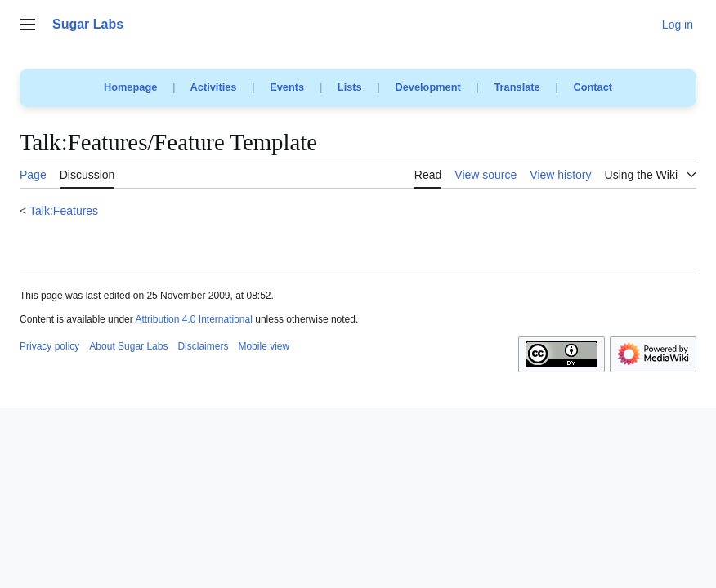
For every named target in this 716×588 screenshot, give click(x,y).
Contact (593, 87)
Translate (517, 87)
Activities (214, 87)
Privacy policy (49, 346)
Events (287, 87)
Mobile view (264, 346)
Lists (350, 87)
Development (427, 87)
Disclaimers (203, 346)
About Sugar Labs (128, 346)
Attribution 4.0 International (193, 319)
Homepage (130, 87)
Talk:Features (64, 211)
